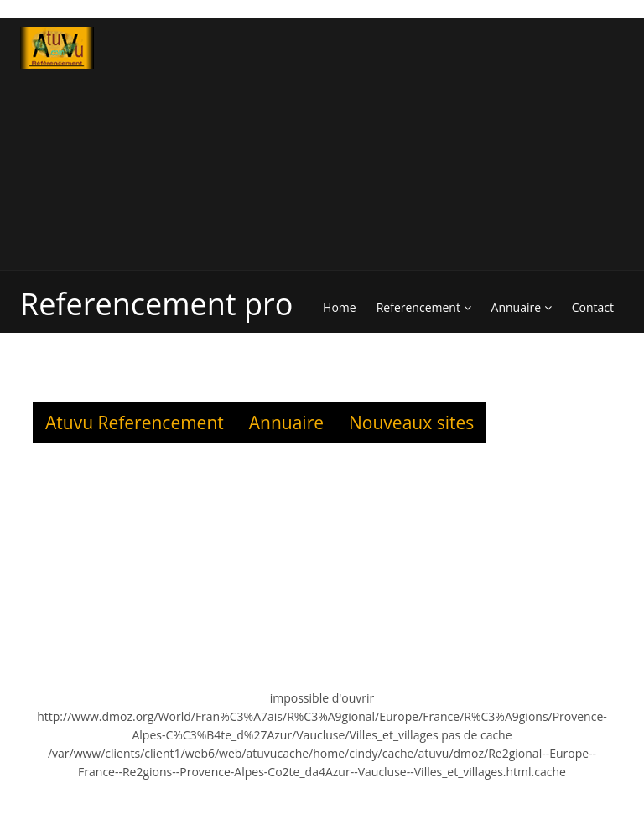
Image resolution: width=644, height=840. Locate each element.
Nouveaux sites (411, 423)
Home (340, 307)
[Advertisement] (479, 144)
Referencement (424, 307)
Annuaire (522, 307)
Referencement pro (156, 304)
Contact (593, 307)
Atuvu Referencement (135, 423)
